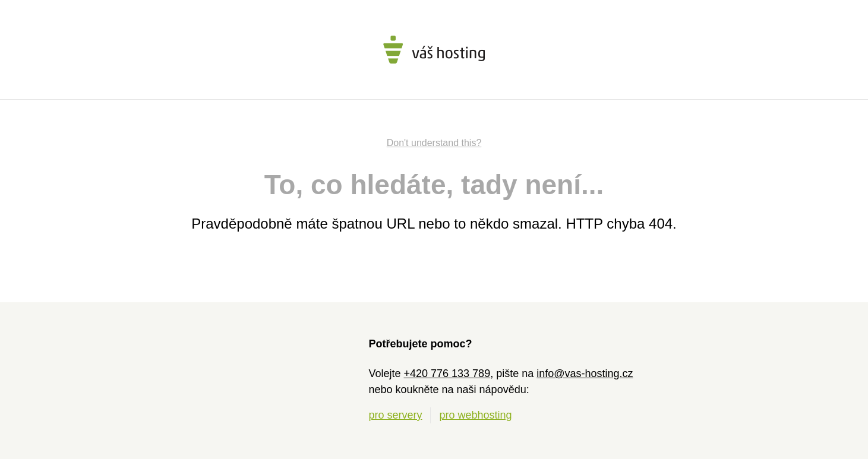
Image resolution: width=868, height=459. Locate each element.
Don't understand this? (434, 143)
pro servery (395, 415)
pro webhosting (476, 415)
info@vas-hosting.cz (585, 373)
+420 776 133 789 (447, 373)
